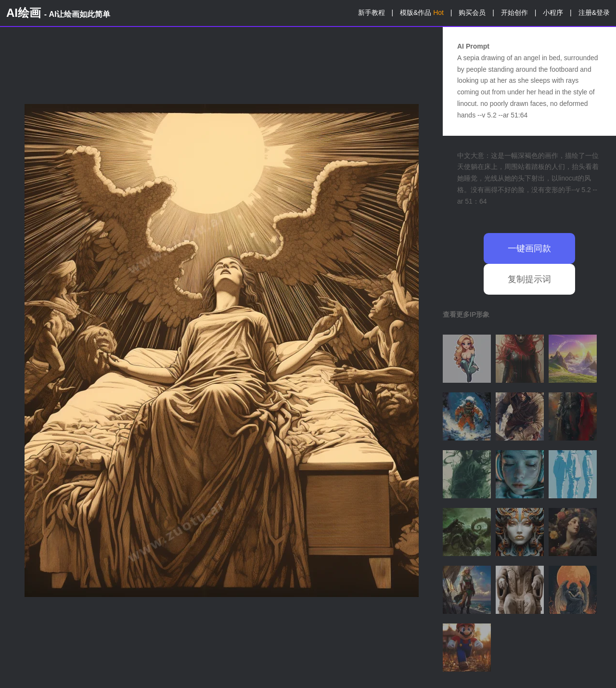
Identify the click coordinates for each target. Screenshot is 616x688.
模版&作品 (422, 13)
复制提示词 (529, 279)
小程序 (553, 13)
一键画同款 (529, 248)
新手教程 (372, 13)
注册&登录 (594, 13)
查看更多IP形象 (466, 314)
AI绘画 (58, 13)
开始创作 (514, 13)
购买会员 (472, 13)
